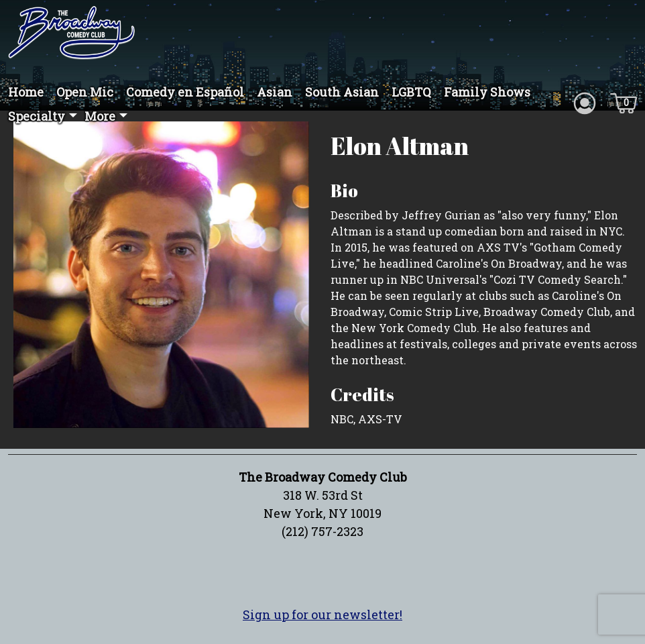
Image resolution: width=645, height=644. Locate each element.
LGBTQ (411, 92)
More (100, 116)
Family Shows (487, 92)
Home (26, 92)
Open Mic (85, 92)
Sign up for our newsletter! (322, 614)
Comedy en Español (185, 92)
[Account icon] (585, 102)
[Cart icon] (624, 102)
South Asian (342, 92)
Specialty (37, 116)
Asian (275, 92)
